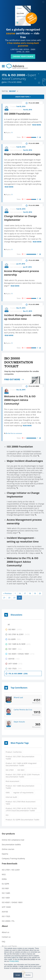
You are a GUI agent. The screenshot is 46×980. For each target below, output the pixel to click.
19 (35, 593)
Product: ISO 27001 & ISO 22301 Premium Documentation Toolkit (23, 776)
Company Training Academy (13, 858)
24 (19, 598)
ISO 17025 (6, 916)
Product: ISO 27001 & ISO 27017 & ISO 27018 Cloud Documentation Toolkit (21, 809)
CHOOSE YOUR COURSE (23, 56)
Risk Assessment (12, 781)
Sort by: (5, 91)
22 (9, 598)
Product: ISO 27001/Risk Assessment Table (21, 803)
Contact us (6, 937)
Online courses (8, 849)
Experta (5, 854)
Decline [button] (28, 975)
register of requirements (23, 793)
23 (14, 598)
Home (4, 82)
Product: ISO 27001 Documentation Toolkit (20, 758)
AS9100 (5, 912)
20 (40, 593)
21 (4, 598)
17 (25, 593)
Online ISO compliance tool (13, 840)
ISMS (8, 793)
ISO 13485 (6, 893)
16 (20, 593)
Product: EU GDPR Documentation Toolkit (22, 820)
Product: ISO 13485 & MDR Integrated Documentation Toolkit (21, 764)
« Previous (7, 593)
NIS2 (4, 874)
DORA (4, 879)
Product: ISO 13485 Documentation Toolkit (20, 787)
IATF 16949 (6, 907)
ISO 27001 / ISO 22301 (11, 870)
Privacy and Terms (9, 946)
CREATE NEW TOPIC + (23, 97)
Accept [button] (18, 975)
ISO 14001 (6, 898)
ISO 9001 (21, 770)
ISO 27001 (10, 770)
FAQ (3, 942)
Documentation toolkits (11, 845)
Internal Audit (11, 797)
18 (30, 593)
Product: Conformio (14, 752)
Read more (37, 125)
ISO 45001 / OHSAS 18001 (12, 902)
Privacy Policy (14, 961)
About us (6, 932)
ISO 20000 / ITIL (8, 921)
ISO (7, 815)
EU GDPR (5, 884)
